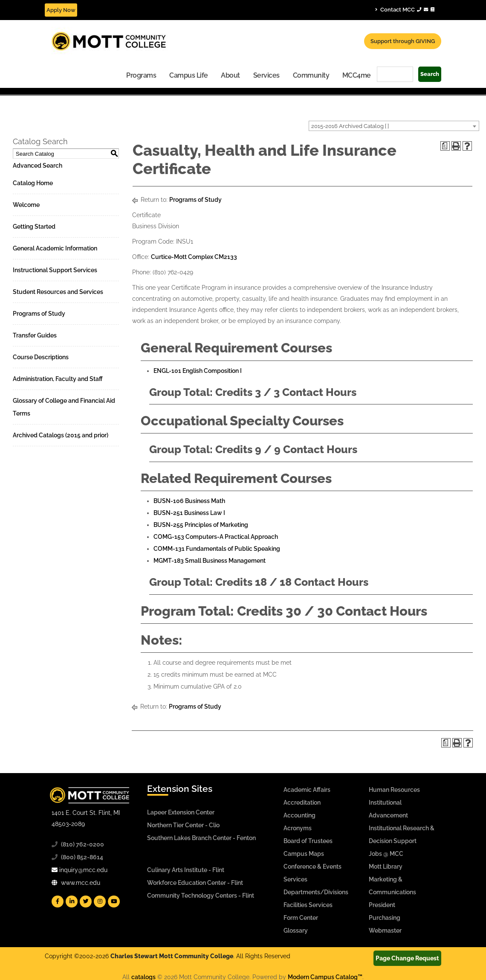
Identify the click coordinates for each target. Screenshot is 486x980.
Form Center (301, 918)
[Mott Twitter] (86, 901)
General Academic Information (55, 248)
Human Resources (394, 790)
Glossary (296, 931)
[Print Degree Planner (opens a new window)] (445, 146)
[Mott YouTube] (114, 901)
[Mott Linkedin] (72, 901)
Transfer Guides (35, 335)
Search (430, 74)
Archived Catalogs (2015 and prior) (61, 435)
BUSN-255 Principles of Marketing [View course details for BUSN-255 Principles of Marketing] (201, 525)
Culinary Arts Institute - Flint (186, 870)
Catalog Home (33, 183)
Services (266, 75)
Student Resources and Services (58, 292)
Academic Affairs (307, 790)
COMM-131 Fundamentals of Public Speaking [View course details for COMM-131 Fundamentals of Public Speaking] (217, 549)
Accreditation (302, 803)
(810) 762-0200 (82, 844)
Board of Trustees (308, 841)
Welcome (26, 205)
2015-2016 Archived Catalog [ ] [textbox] (350, 126)
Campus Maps (304, 854)
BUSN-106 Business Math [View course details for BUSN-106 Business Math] (189, 501)
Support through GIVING (403, 41)
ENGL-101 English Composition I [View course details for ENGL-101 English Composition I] (198, 371)
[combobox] (394, 126)
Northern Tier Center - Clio (183, 825)
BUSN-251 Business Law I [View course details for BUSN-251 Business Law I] (189, 513)
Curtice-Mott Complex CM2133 (194, 257)
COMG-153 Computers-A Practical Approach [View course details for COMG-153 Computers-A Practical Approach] (216, 537)
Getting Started (34, 227)
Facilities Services (308, 905)
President (382, 905)
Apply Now (61, 10)
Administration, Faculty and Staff (58, 379)
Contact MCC (405, 9)
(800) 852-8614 (82, 857)
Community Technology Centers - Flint (201, 896)
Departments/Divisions (316, 892)
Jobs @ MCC (386, 854)
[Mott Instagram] (100, 901)
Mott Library (386, 867)
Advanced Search (38, 166)
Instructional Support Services (55, 270)
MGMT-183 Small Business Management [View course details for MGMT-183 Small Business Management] (210, 561)
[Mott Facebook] (58, 901)
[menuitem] (141, 75)
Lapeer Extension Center (181, 812)
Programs (141, 75)
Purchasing (385, 918)
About (230, 75)
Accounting (299, 815)
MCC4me (357, 75)
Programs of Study (39, 314)
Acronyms (298, 828)
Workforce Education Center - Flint (195, 883)
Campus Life (189, 75)
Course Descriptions (41, 357)
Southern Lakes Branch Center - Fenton (201, 838)
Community (311, 75)
